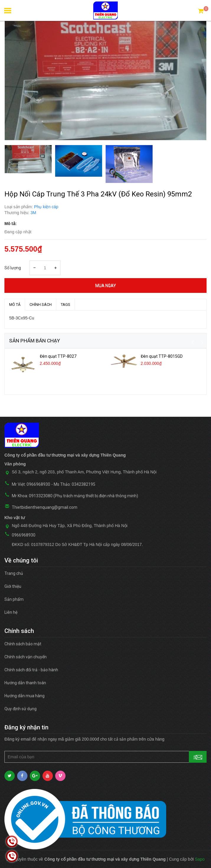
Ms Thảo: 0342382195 (75, 484)
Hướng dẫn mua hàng (24, 696)
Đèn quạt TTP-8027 (58, 356)
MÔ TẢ (15, 305)
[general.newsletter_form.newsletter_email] (106, 757)
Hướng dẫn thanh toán (25, 683)
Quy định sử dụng (21, 709)
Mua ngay (106, 285)
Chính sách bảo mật (23, 644)
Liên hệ (11, 612)
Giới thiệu (13, 586)
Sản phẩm (14, 599)
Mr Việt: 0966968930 (31, 484)
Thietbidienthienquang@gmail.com (45, 507)
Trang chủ (14, 573)
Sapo (200, 859)
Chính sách (41, 305)
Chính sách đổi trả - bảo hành (31, 670)
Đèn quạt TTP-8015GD (162, 356)
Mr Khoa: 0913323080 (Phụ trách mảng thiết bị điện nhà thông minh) (75, 496)
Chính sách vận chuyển (26, 657)
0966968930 (24, 535)
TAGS (66, 305)
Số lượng (13, 268)
